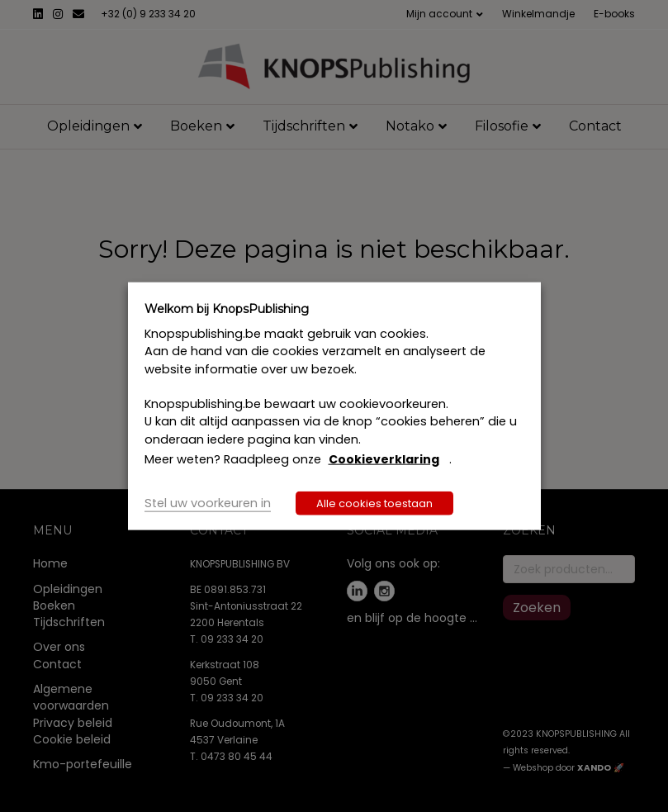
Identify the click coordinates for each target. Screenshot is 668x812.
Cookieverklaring (384, 459)
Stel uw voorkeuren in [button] (208, 503)
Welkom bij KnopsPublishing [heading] (227, 308)
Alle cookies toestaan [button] (374, 503)
